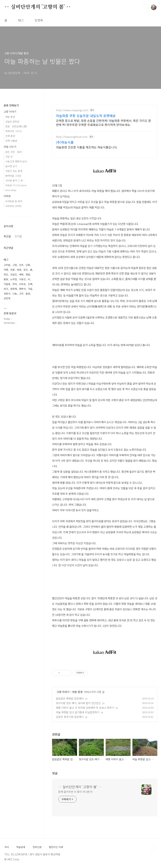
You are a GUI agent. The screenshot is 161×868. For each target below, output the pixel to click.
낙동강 (22, 279)
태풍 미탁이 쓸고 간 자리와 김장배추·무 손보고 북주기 (85, 708)
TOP (154, 849)
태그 (21, 20)
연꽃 (12, 270)
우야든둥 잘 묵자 (14, 201)
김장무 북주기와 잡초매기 (70, 717)
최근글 (7, 236)
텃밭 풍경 (77, 692)
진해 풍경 (10, 136)
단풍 (28, 265)
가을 (30, 289)
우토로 (22, 284)
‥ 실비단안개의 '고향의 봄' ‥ (38, 7)
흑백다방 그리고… (15, 131)
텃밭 (28, 274)
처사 (7, 847)
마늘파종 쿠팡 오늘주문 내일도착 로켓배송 (86, 116)
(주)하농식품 (65, 142)
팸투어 (22, 289)
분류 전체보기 (11, 105)
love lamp (11, 190)
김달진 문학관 (12, 122)
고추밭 (7, 265)
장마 (15, 284)
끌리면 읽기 (11, 166)
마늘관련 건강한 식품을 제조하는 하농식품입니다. (87, 147)
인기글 (18, 236)
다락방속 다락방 (13, 206)
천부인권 (37, 847)
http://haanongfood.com (72, 137)
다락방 (7, 196)
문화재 (14, 289)
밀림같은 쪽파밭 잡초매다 (70, 698)
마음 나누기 (10, 147)
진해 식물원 (11, 141)
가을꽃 (7, 284)
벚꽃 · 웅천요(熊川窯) (16, 126)
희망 (6, 274)
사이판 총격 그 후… (15, 180)
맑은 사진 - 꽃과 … (15, 152)
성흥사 (7, 294)
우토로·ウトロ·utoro (16, 185)
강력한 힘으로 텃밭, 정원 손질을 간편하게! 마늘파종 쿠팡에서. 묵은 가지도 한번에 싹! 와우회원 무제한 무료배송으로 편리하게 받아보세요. (103, 122)
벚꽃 (19, 270)
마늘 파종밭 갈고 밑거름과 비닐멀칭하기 (78, 712)
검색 (145, 7)
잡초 (26, 270)
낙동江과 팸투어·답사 (16, 161)
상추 (21, 265)
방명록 (39, 20)
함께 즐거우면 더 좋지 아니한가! (76, 792)
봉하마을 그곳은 (13, 176)
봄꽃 (6, 279)
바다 (6, 289)
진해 (30, 284)
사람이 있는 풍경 (14, 171)
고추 (21, 294)
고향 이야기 (63, 692)
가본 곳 (9, 157)
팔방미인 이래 (56, 847)
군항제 (7, 298)
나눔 (15, 294)
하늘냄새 (21, 847)
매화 (21, 274)
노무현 (14, 279)
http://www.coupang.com (72, 110)
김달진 (14, 274)
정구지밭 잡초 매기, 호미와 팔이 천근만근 (78, 703)
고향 (15, 265)
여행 (6, 270)
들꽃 (28, 294)
